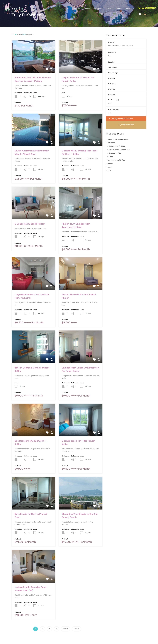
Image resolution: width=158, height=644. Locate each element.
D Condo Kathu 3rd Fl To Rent (30, 224)
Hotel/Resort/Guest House (120, 150)
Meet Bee (76, 8)
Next (65, 629)
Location (111, 62)
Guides (87, 8)
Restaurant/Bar (115, 153)
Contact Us (130, 8)
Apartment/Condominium (118, 139)
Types (119, 8)
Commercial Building (117, 146)
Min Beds (111, 78)
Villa (109, 171)
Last (77, 629)
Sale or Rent (113, 67)
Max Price (112, 94)
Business (111, 143)
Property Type (113, 73)
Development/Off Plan (116, 160)
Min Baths (112, 84)
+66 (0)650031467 (148, 8)
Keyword (111, 42)
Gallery (110, 8)
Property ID (112, 52)
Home (66, 8)
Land (110, 167)
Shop (111, 157)
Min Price (111, 89)
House (110, 164)
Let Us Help (98, 8)
